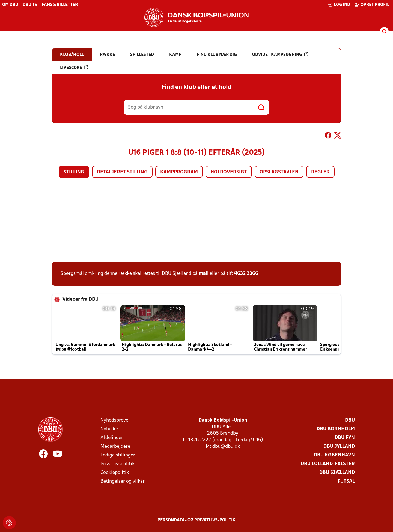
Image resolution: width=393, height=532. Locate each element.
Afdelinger (112, 438)
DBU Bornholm (336, 429)
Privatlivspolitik (117, 464)
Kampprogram (179, 172)
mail (204, 274)
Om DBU (10, 5)
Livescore (74, 68)
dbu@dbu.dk (226, 447)
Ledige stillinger (118, 455)
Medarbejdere (115, 447)
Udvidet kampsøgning (280, 55)
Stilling (74, 172)
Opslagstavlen (279, 172)
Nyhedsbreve (114, 420)
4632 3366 (246, 274)
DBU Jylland (339, 447)
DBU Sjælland (337, 473)
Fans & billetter (60, 5)
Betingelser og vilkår (123, 481)
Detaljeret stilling (122, 172)
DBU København (334, 455)
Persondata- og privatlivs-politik (196, 520)
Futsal (346, 481)
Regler (320, 172)
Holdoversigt (229, 172)
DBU (350, 420)
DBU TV (30, 5)
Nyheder (109, 429)
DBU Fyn (345, 438)
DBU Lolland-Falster (328, 464)
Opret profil (372, 5)
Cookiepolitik (115, 473)
